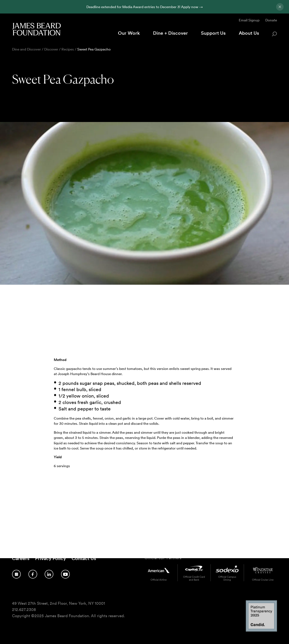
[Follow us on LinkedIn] (49, 574)
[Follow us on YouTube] (65, 574)
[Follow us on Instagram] (16, 574)
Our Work (129, 33)
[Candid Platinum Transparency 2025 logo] (261, 630)
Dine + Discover (170, 33)
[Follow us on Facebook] (33, 574)
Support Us (213, 33)
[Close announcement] (280, 7)
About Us (249, 33)
